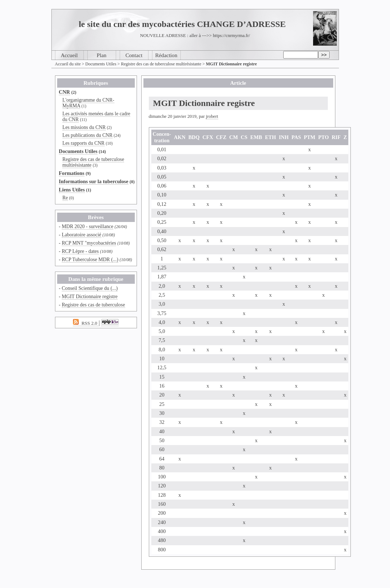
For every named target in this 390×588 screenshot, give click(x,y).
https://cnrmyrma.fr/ (231, 36)
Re (65, 198)
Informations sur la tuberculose (94, 181)
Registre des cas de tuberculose (93, 305)
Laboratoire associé (82, 235)
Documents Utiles (101, 64)
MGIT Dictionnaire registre (90, 296)
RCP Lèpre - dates (80, 251)
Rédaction (166, 55)
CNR (65, 92)
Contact (134, 55)
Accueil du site (68, 64)
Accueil (69, 55)
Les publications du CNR (88, 135)
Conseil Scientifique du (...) (90, 288)
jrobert (212, 116)
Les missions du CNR (84, 127)
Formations (72, 173)
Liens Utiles (72, 190)
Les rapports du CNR (84, 143)
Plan (102, 55)
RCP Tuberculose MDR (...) (90, 259)
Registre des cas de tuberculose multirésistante (161, 64)
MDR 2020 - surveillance (88, 226)
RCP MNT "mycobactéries (89, 243)
